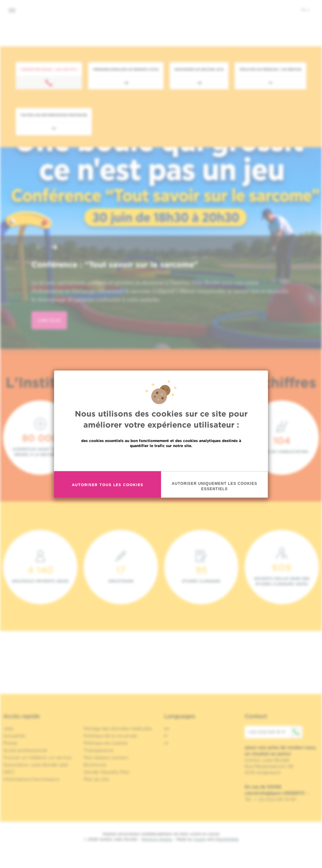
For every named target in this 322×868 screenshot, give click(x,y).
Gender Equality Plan (107, 772)
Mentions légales (157, 839)
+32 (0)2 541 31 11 (275, 732)
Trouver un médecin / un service (270, 69)
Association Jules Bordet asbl (36, 765)
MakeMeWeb (227, 839)
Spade (200, 839)
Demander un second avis (199, 69)
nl (166, 743)
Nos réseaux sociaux (106, 757)
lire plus (49, 320)
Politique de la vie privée (110, 736)
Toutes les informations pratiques (54, 115)
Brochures (95, 765)
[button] (39, 248)
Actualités (14, 736)
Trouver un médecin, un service (37, 757)
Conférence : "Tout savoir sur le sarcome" (115, 264)
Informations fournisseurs (31, 779)
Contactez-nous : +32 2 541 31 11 (49, 69)
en (167, 729)
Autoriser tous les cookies (108, 484)
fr (305, 10)
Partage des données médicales (118, 729)
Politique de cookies (106, 743)
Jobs (8, 729)
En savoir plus (161, 459)
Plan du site (96, 779)
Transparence (98, 750)
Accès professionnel (25, 750)
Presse (10, 743)
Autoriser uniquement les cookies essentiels (214, 486)
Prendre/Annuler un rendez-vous (126, 69)
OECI (9, 772)
